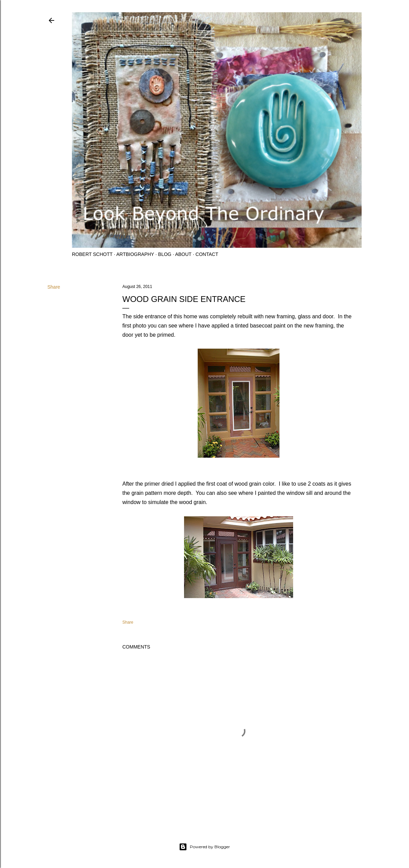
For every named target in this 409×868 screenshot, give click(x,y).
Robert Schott (92, 254)
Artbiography (135, 254)
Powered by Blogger (204, 847)
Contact (207, 254)
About (183, 254)
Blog (165, 254)
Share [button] (54, 287)
